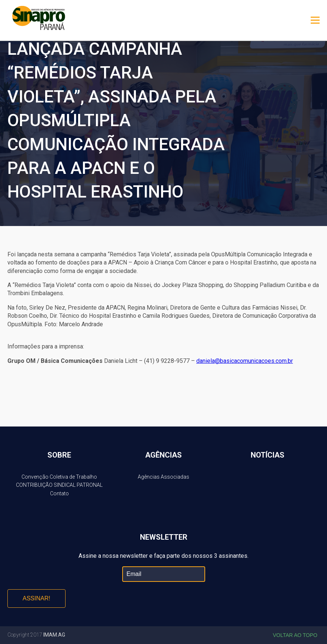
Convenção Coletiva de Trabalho (59, 477)
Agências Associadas (163, 477)
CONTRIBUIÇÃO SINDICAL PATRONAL (59, 485)
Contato (59, 493)
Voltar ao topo (295, 635)
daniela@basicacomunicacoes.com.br (245, 361)
